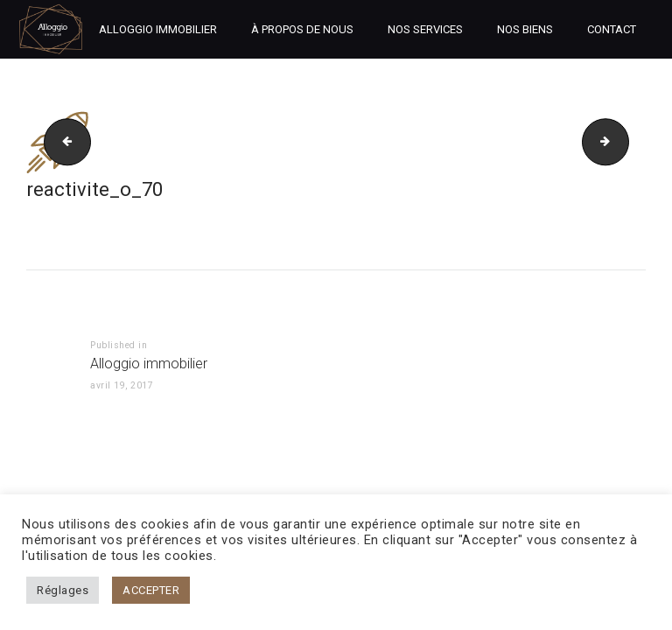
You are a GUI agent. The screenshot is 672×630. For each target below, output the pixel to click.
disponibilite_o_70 (62, 141)
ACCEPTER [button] (151, 590)
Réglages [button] (63, 590)
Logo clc (623, 141)
